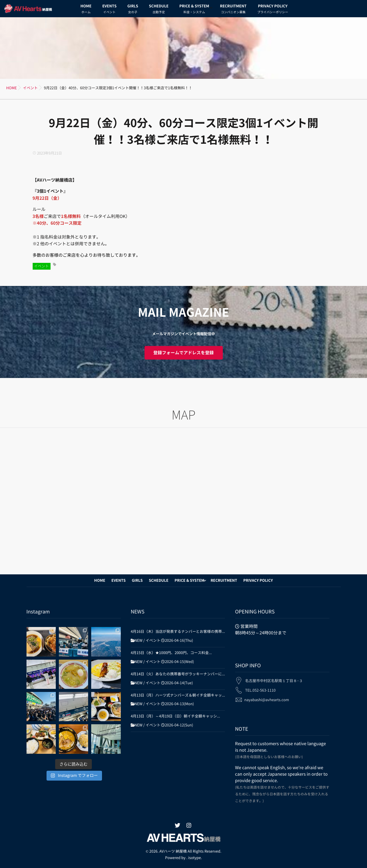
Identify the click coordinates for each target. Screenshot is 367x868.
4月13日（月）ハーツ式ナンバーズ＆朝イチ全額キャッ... (178, 695)
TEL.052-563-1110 (260, 687)
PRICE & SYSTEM (194, 10)
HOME (86, 10)
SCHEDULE (159, 10)
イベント (42, 266)
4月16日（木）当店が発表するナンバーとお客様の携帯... (178, 632)
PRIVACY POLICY (273, 10)
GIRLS (133, 10)
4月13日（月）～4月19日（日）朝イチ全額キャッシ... (175, 716)
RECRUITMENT (233, 10)
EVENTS (109, 10)
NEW (138, 641)
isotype (195, 858)
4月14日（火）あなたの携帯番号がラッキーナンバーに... (178, 674)
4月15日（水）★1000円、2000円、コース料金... (171, 653)
